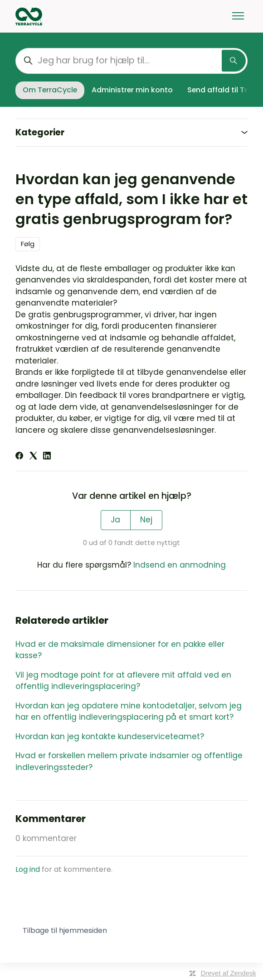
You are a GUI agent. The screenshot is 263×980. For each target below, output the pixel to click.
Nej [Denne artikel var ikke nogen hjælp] (146, 520)
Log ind (28, 869)
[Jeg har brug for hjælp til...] (131, 61)
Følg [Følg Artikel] (28, 244)
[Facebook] (19, 457)
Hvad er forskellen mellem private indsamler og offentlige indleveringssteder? (129, 761)
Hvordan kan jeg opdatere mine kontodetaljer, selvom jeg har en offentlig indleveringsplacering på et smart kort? (129, 712)
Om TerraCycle (50, 90)
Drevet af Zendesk (228, 973)
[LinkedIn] (47, 457)
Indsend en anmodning (180, 565)
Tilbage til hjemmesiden (65, 930)
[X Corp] (33, 457)
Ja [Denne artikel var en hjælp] (115, 520)
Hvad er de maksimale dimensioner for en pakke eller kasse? (120, 650)
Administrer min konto (132, 90)
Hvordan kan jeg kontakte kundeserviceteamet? (110, 736)
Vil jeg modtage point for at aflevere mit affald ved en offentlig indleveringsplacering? (123, 681)
